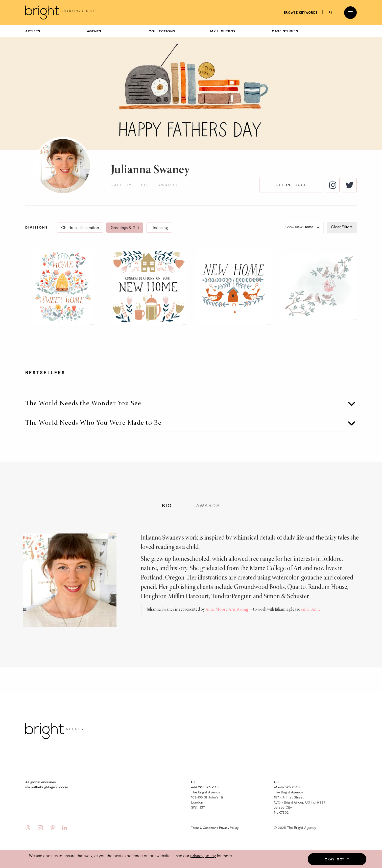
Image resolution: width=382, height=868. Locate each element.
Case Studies (285, 31)
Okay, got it (337, 859)
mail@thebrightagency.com (47, 787)
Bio (145, 185)
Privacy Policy (229, 828)
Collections (162, 31)
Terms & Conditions (205, 828)
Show (303, 227)
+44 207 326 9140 (205, 787)
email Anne (311, 610)
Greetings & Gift (125, 227)
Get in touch (291, 185)
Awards (168, 185)
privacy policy (203, 855)
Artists (33, 31)
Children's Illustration (80, 227)
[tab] (191, 401)
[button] (191, 401)
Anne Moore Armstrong (227, 610)
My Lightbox (223, 31)
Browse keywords (301, 12)
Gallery (121, 185)
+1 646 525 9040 (287, 787)
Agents (94, 31)
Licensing (159, 227)
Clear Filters (342, 227)
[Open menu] (350, 13)
